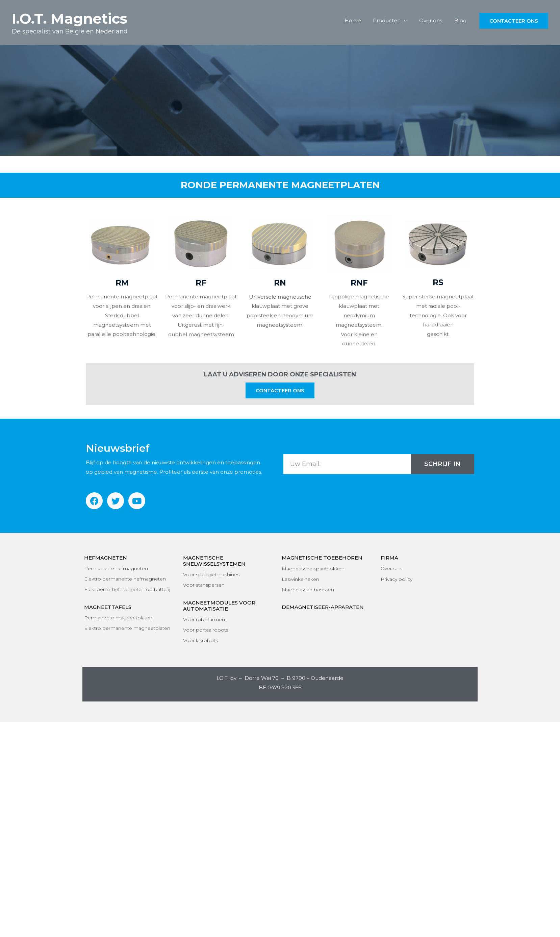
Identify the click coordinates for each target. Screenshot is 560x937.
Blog (461, 20)
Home (360, 20)
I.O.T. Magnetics (70, 19)
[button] (280, 390)
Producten (392, 20)
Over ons (434, 20)
